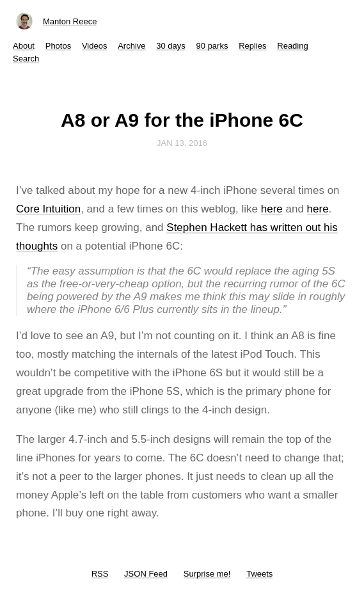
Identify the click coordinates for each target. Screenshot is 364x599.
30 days (171, 46)
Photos (58, 46)
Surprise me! (207, 574)
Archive (131, 46)
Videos (95, 46)
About (24, 46)
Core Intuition (48, 209)
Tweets (259, 574)
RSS (100, 574)
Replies (252, 46)
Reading (292, 46)
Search (26, 59)
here (272, 209)
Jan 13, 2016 (182, 143)
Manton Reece (70, 21)
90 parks (212, 46)
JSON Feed (146, 574)
